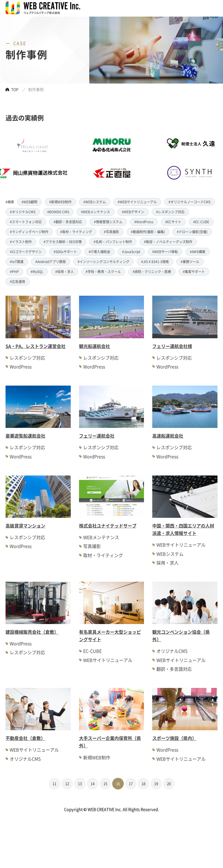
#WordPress (144, 222)
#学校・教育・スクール (103, 271)
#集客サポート (194, 271)
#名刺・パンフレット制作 (113, 242)
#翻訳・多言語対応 (68, 222)
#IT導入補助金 (99, 252)
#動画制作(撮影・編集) (148, 232)
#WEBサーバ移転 (165, 252)
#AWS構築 (198, 252)
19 (156, 783)
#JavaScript (131, 252)
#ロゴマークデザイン (26, 252)
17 (131, 783)
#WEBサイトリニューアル (137, 202)
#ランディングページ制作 (29, 232)
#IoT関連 (17, 262)
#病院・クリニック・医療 (152, 271)
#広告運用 (18, 281)
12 (67, 783)
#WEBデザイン (133, 212)
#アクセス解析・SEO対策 (63, 242)
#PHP (14, 271)
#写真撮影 (111, 232)
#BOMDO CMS (58, 212)
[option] (80, 159)
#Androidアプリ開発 (51, 262)
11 (54, 783)
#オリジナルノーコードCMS (190, 202)
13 (80, 783)
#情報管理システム (108, 222)
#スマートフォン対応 (26, 222)
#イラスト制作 (21, 242)
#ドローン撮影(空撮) (192, 232)
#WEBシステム (95, 202)
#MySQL (37, 271)
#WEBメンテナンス (95, 212)
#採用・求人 (65, 271)
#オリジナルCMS (23, 212)
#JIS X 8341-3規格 (155, 262)
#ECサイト (173, 222)
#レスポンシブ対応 (170, 212)
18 (143, 783)
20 (169, 783)
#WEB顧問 (29, 202)
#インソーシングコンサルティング (103, 262)
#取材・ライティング (76, 232)
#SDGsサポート (65, 252)
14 (93, 783)
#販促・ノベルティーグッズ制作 (168, 242)
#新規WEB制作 (60, 202)
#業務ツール (190, 262)
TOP (15, 89)
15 (105, 783)
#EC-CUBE (201, 222)
